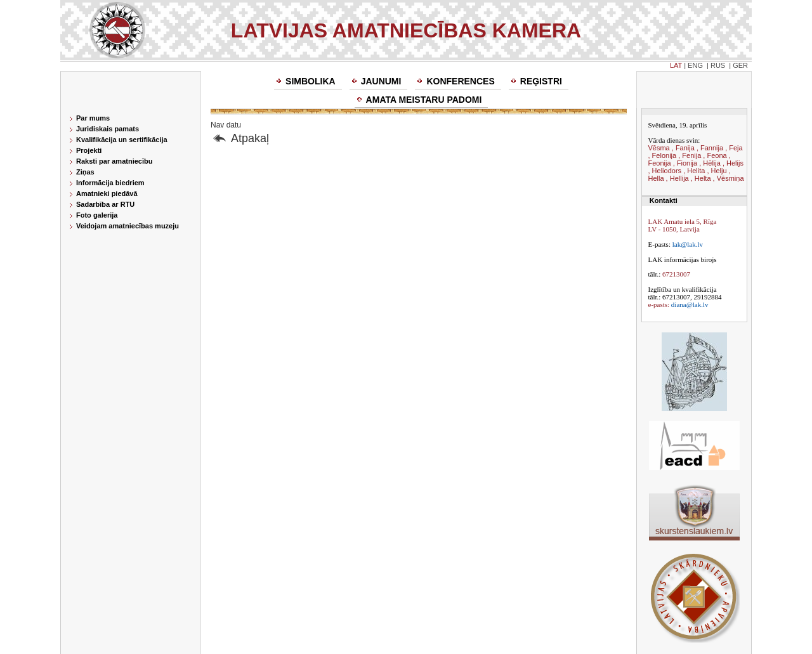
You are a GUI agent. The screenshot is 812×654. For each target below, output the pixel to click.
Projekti (89, 150)
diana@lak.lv (690, 304)
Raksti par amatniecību (114, 161)
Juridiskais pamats (108, 129)
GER (740, 65)
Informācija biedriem (110, 183)
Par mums (93, 118)
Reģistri (541, 81)
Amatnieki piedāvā (107, 193)
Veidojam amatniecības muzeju (128, 226)
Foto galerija (97, 215)
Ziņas (85, 172)
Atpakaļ (250, 138)
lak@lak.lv (688, 244)
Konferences (460, 81)
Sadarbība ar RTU (105, 204)
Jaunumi (381, 81)
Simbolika (311, 81)
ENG (695, 65)
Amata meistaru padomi (424, 100)
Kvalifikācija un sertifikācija (122, 140)
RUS (718, 65)
